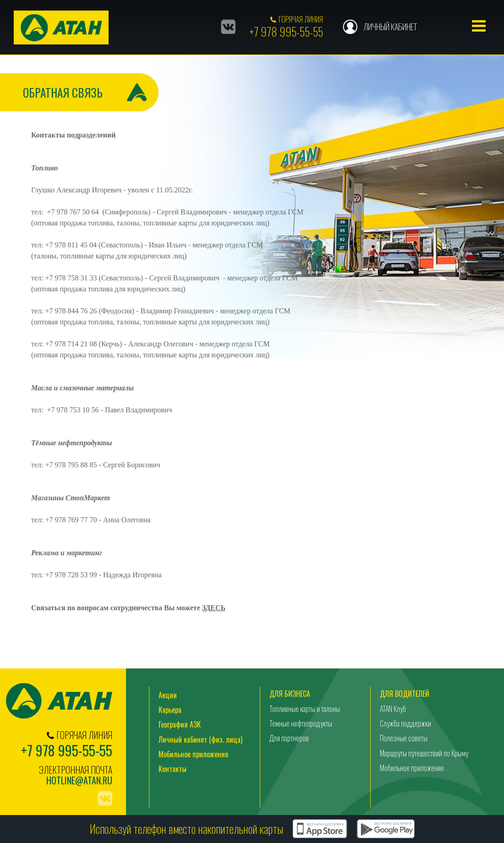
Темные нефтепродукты (301, 724)
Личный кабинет (390, 27)
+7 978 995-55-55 (286, 31)
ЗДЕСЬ (214, 608)
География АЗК (180, 725)
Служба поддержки (405, 724)
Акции (168, 695)
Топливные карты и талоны (305, 709)
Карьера (170, 710)
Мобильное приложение (193, 755)
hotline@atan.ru (79, 780)
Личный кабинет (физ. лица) (200, 740)
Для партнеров (289, 739)
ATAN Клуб (393, 709)
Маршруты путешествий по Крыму (424, 754)
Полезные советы (404, 739)
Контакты (173, 769)
